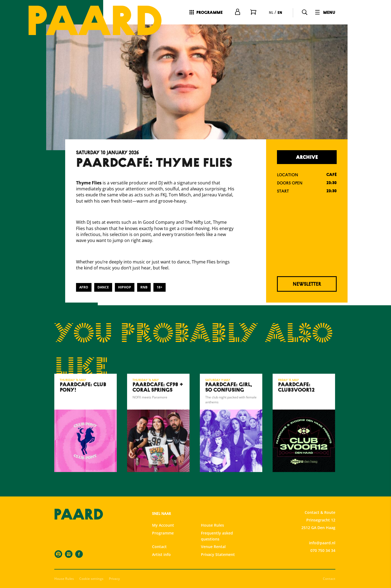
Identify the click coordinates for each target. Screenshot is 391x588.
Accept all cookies (345, 562)
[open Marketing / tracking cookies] (382, 542)
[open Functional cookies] (382, 510)
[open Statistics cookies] (382, 526)
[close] (383, 460)
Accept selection (345, 578)
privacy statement (323, 491)
